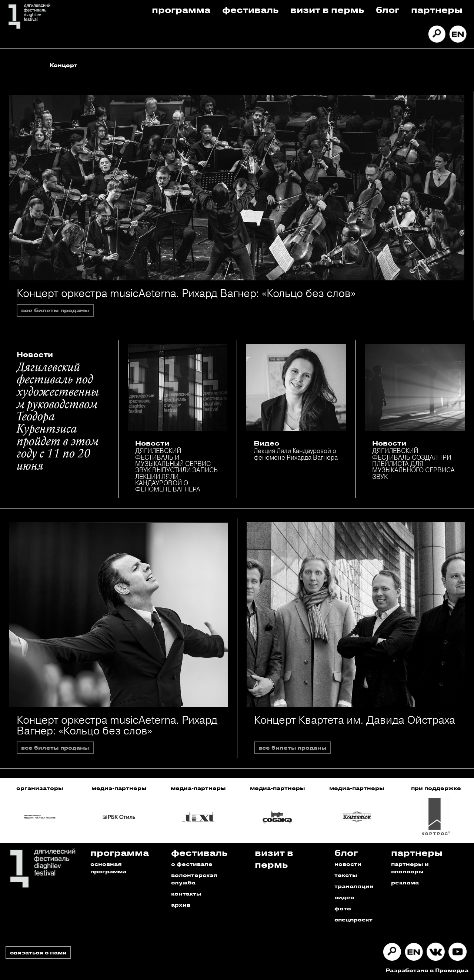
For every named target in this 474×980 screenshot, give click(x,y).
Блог (388, 9)
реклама (405, 882)
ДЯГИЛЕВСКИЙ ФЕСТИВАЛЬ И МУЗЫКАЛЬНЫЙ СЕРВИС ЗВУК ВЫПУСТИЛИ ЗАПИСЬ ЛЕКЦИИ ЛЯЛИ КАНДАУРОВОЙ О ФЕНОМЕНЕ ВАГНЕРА (176, 470)
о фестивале (192, 864)
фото (343, 908)
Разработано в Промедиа (427, 970)
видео (344, 897)
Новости (35, 354)
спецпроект (353, 919)
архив (181, 905)
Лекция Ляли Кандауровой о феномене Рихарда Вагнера (296, 454)
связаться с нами (38, 952)
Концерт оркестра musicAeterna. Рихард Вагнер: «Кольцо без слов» (186, 293)
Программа (181, 9)
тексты (346, 875)
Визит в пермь (327, 9)
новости (348, 864)
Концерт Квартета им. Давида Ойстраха (355, 720)
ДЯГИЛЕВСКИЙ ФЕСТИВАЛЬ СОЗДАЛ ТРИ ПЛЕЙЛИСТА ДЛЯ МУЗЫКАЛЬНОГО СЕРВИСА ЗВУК (413, 463)
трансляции (354, 886)
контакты (186, 894)
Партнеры (437, 9)
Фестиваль (250, 9)
